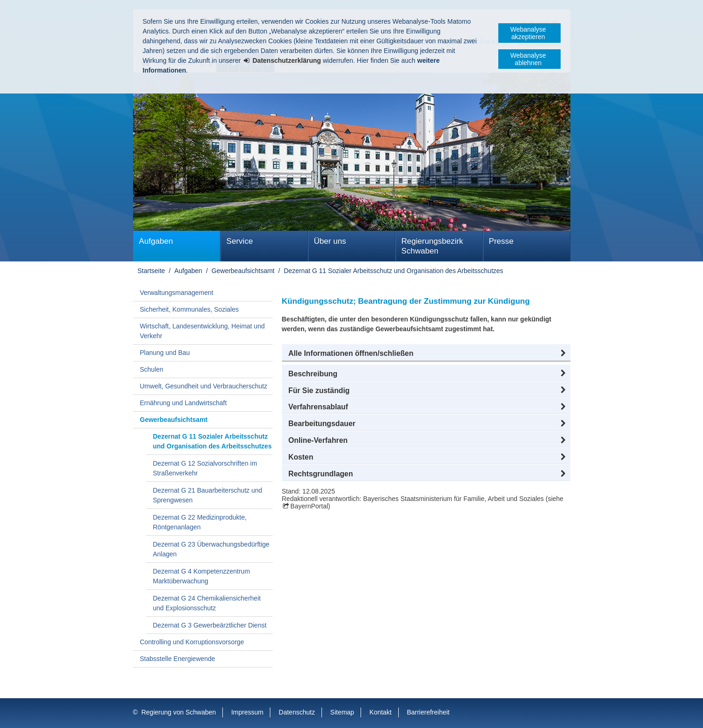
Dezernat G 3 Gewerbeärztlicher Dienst (210, 625)
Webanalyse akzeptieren (528, 33)
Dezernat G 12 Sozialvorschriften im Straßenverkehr (205, 468)
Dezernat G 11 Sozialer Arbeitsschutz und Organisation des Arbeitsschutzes (394, 271)
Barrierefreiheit (428, 712)
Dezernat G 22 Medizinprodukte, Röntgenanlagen (200, 522)
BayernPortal (309, 506)
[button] (426, 354)
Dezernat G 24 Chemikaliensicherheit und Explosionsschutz (207, 603)
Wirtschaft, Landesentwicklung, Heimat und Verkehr (202, 331)
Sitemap (342, 712)
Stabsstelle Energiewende (178, 659)
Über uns (330, 241)
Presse (501, 241)
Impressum (247, 712)
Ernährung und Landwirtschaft (184, 403)
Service (240, 241)
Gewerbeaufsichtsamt (243, 271)
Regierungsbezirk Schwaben (432, 246)
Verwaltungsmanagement (177, 293)
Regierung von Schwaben (179, 712)
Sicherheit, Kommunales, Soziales (189, 309)
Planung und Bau (165, 353)
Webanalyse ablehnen (528, 59)
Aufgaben (156, 241)
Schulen (152, 369)
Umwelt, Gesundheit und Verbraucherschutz (204, 386)
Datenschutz (297, 712)
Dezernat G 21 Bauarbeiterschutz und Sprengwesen (208, 495)
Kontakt (380, 712)
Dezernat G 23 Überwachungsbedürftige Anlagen (211, 549)
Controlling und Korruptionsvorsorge (192, 642)
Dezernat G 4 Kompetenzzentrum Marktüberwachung (202, 576)
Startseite (151, 271)
